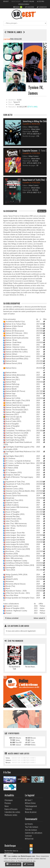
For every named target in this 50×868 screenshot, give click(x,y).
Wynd (8, 588)
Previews (8, 803)
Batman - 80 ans (11, 340)
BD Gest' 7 (29, 800)
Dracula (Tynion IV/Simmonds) (17, 496)
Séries (18, 740)
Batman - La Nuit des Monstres (17, 349)
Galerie (19, 39)
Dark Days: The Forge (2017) (16, 438)
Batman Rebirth (11, 389)
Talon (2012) (10, 570)
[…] (25, 295)
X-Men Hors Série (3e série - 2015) (18, 593)
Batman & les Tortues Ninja (16, 324)
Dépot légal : (27, 132)
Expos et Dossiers (11, 809)
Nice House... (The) (13, 551)
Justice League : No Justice (15, 537)
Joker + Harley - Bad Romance (16, 526)
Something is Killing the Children (17, 563)
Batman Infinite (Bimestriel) (15, 375)
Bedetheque (16, 1)
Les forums (29, 824)
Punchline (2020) (12, 554)
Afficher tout (42, 211)
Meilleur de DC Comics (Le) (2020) (18, 549)
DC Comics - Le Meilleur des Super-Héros (20, 463)
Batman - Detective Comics (15, 347)
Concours (28, 836)
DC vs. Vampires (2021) (14, 472)
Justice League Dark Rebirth (15, 540)
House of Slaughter (13, 512)
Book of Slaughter (12, 424)
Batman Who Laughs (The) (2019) (18, 401)
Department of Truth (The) (15, 482)
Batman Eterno (11, 368)
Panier (18, 7)
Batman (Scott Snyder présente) (17, 338)
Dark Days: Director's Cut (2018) (17, 433)
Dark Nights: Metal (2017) (15, 456)
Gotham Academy (12, 505)
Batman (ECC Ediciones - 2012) (17, 333)
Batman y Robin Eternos (14, 403)
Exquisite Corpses (12, 503)
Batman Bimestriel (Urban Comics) (18, 356)
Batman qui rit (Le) (12, 387)
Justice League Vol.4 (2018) (15, 542)
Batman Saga (11, 393)
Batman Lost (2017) (13, 380)
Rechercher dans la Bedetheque (11, 852)
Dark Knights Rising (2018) (15, 440)
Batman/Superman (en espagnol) (18, 405)
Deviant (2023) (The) (13, 493)
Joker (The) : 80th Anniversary (16, 524)
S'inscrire (30, 7)
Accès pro (41, 1)
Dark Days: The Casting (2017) (17, 435)
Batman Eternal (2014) (14, 363)
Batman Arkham (11, 354)
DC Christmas (11, 458)
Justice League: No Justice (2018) (17, 544)
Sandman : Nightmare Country (16, 561)
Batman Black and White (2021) (17, 359)
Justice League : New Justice (16, 535)
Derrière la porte (12, 486)
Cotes (33, 742)
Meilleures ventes (11, 815)
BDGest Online (29, 1)
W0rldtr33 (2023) (12, 579)
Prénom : (12, 104)
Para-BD (13, 39)
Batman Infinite (11, 373)
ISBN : (25, 134)
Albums (18, 738)
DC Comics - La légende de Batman (18, 461)
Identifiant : (12, 100)
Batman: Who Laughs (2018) (16, 412)
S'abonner (29, 809)
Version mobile (24, 4)
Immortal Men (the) (13, 516)
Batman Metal (11, 382)
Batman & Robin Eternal (14, 326)
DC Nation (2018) (12, 468)
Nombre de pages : (29, 136)
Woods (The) (10, 586)
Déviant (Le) (10, 498)
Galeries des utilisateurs (34, 833)
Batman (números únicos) (15, 335)
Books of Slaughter (13, 426)
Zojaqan (9, 613)
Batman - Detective (12, 345)
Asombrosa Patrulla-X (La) (15, 322)
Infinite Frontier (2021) (14, 519)
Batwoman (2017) (12, 414)
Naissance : (12, 107)
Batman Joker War (12, 377)
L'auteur (7, 39)
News (7, 806)
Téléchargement (31, 806)
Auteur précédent (12, 618)
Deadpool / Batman (13, 475)
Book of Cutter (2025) (13, 421)
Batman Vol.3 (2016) (13, 398)
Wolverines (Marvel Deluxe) (16, 584)
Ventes (33, 745)
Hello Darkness (11, 510)
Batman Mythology (13, 384)
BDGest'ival (29, 839)
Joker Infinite (10, 530)
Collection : (27, 129)
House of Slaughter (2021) (15, 514)
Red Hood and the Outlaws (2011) (18, 556)
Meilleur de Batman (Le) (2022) (17, 547)
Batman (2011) (11, 329)
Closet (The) (10, 428)
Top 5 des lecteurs (32, 827)
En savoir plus (13, 864)
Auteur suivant (39, 618)
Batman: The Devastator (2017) (17, 410)
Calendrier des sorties (12, 812)
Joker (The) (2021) (12, 521)
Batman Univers (11, 396)
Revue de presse (31, 812)
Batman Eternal (11, 361)
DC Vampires (10, 470)
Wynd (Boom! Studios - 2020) (16, 591)
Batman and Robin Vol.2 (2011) (17, 352)
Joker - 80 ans (11, 528)
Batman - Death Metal (14, 342)
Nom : (11, 102)
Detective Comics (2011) (14, 489)
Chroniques (9, 800)
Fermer (28, 864)
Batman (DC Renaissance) (15, 331)
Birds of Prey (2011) (13, 419)
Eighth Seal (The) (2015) (14, 500)
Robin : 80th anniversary (14, 558)
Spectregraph (10, 568)
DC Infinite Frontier (12, 465)
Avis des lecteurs (31, 830)
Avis (32, 740)
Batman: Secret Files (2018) (15, 407)
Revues (33, 738)
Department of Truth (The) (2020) (18, 484)
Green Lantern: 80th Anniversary (17, 507)
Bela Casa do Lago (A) (14, 417)
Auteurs (18, 745)
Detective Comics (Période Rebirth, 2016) (20, 491)
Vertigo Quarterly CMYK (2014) (17, 575)
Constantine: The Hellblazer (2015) (18, 431)
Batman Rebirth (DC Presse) (15, 391)
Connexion (42, 7)
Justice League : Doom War (15, 533)
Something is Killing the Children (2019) (20, 565)
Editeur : (25, 127)
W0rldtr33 (9, 577)
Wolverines (10, 581)
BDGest (6, 1)
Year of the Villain (12, 595)
